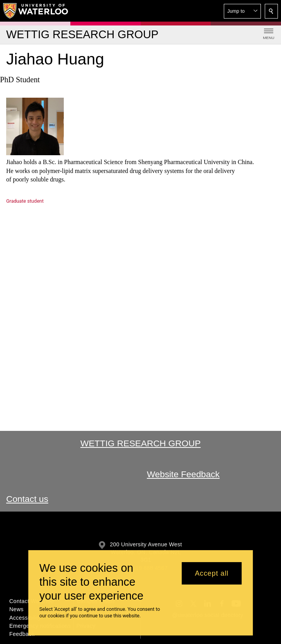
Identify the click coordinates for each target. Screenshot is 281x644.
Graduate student (25, 201)
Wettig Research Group (140, 443)
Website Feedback (183, 474)
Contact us (27, 499)
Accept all (212, 573)
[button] (242, 11)
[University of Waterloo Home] (36, 11)
